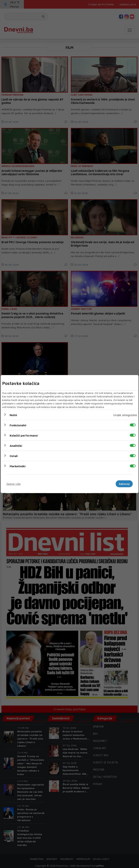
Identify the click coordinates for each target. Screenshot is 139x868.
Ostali (14, 456)
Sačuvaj (124, 484)
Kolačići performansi (24, 435)
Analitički (16, 446)
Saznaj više (14, 484)
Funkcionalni (18, 425)
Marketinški (18, 466)
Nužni (13, 415)
